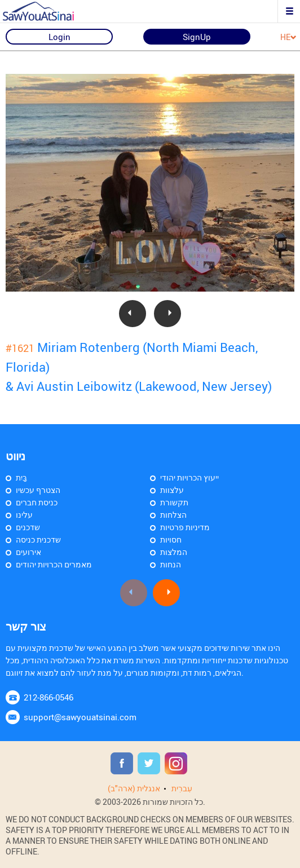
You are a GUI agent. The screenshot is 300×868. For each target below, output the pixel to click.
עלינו (24, 515)
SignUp (197, 37)
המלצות (174, 552)
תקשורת (174, 502)
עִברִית (182, 788)
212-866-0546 (48, 697)
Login (59, 37)
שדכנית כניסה (38, 539)
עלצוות (172, 490)
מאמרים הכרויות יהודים (54, 564)
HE (288, 38)
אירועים (28, 552)
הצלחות (173, 515)
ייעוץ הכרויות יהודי (189, 477)
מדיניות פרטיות (185, 527)
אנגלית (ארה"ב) (134, 788)
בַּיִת (21, 477)
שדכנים (28, 527)
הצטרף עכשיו (38, 490)
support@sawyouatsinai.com (80, 717)
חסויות (171, 539)
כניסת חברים (37, 502)
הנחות (171, 564)
